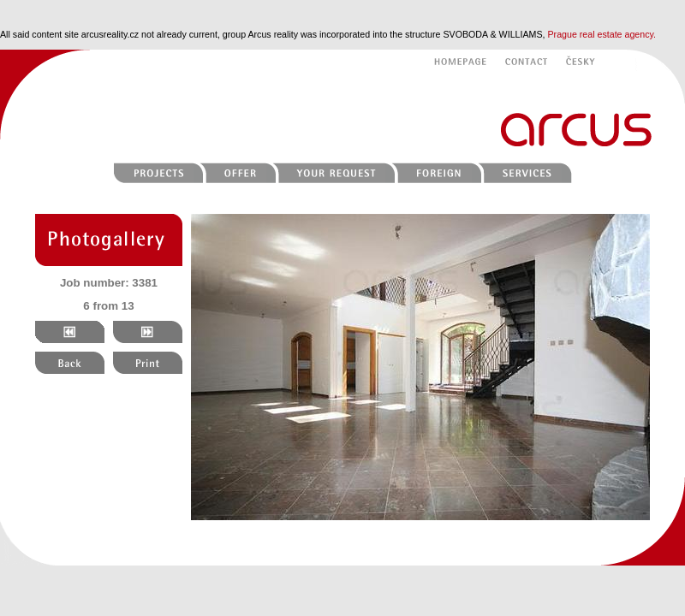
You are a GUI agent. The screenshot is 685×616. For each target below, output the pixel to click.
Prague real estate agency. (602, 34)
